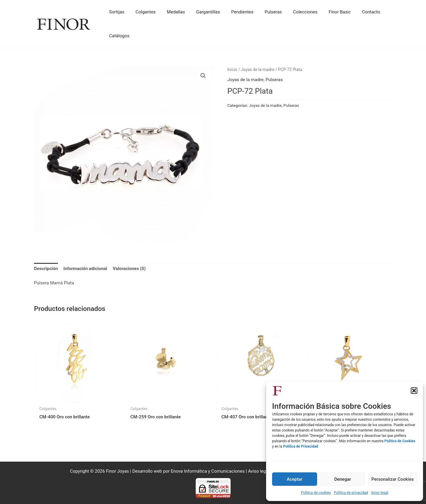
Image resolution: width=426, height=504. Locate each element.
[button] (414, 391)
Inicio (232, 70)
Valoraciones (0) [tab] (129, 269)
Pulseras (274, 80)
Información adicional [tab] (85, 269)
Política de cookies (316, 493)
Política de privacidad (351, 493)
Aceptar (295, 479)
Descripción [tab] (46, 269)
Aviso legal (379, 493)
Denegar (342, 479)
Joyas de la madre (258, 70)
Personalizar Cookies (393, 479)
